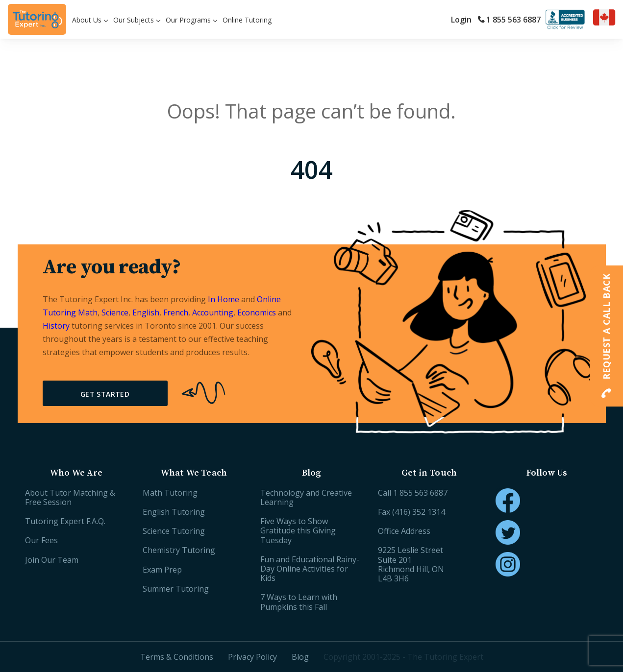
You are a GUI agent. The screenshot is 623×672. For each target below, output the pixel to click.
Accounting (213, 312)
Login (461, 20)
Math (88, 312)
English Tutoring (174, 512)
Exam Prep (162, 570)
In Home (224, 299)
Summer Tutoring (176, 589)
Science (115, 312)
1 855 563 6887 (509, 20)
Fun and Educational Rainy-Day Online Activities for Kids (310, 569)
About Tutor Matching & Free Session (70, 497)
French (176, 312)
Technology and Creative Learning (306, 497)
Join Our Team (52, 560)
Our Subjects (134, 20)
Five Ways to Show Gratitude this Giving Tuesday (298, 530)
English (146, 312)
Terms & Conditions (177, 657)
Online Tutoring (247, 20)
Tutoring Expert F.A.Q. (65, 521)
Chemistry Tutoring (179, 550)
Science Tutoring (174, 531)
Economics (257, 312)
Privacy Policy (252, 657)
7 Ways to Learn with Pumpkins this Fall (299, 602)
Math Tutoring (170, 493)
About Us (87, 20)
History (56, 326)
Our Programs (188, 20)
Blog (300, 657)
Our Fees (41, 540)
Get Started (105, 394)
